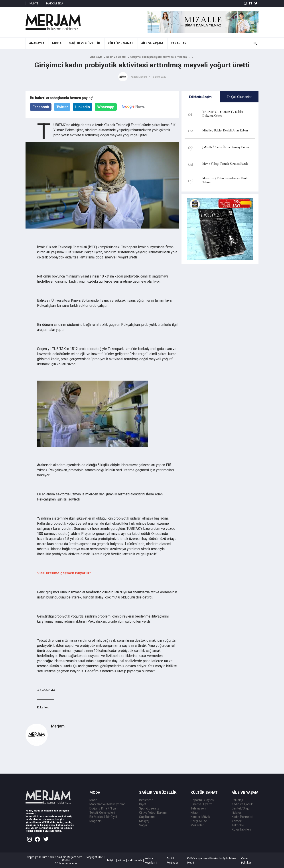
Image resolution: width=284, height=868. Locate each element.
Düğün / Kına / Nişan (104, 808)
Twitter (62, 107)
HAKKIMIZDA (55, 3)
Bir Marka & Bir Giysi (103, 817)
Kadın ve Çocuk (116, 57)
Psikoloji (237, 800)
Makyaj (144, 821)
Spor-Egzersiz (149, 808)
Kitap (194, 813)
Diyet (143, 804)
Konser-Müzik (200, 817)
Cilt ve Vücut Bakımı (153, 813)
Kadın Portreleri (242, 817)
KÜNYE (34, 3)
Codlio (66, 860)
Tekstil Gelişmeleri (102, 813)
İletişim (111, 860)
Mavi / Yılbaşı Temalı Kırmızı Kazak (225, 164)
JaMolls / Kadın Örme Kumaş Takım (226, 147)
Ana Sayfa (96, 57)
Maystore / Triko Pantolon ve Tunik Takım (225, 180)
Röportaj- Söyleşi (202, 800)
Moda (93, 800)
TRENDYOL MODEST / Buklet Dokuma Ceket (223, 114)
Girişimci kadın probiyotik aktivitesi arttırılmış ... (160, 57)
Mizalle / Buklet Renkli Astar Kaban (225, 130)
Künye (122, 860)
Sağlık (143, 825)
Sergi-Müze (199, 821)
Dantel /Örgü (241, 808)
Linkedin (83, 107)
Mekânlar (197, 825)
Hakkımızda (135, 860)
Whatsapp (106, 107)
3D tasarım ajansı (66, 863)
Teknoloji (238, 825)
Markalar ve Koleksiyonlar (107, 804)
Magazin (96, 821)
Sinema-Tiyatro (202, 804)
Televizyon (198, 808)
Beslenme (146, 800)
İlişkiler (236, 813)
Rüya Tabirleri (241, 829)
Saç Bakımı (147, 817)
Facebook (41, 107)
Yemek (237, 821)
